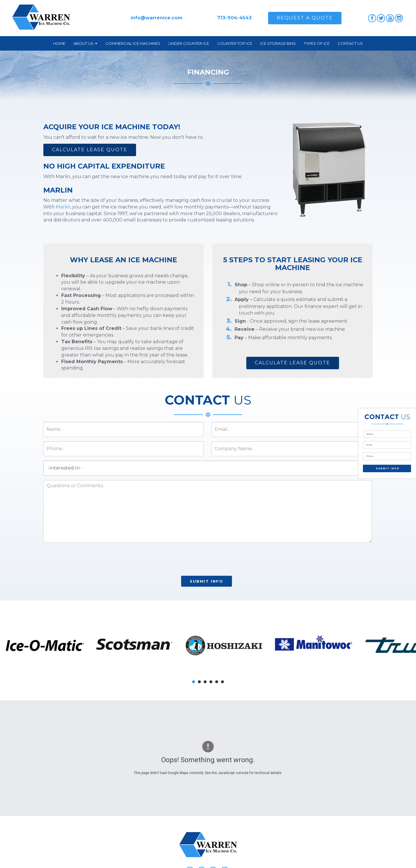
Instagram (399, 18)
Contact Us (350, 43)
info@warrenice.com (157, 18)
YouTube (390, 18)
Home (59, 43)
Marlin (63, 207)
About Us (85, 43)
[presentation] (207, 560)
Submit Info (207, 581)
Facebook (372, 18)
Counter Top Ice (235, 43)
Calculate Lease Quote (90, 150)
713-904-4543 (234, 18)
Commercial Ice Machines (133, 43)
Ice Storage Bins (278, 43)
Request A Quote (305, 18)
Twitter (381, 18)
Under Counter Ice (189, 43)
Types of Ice (317, 43)
